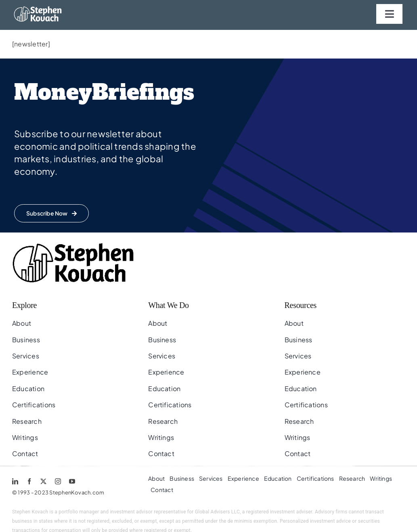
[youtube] (72, 481)
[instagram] (58, 481)
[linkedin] (15, 481)
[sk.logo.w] (40, 9)
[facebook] (29, 481)
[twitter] (43, 481)
